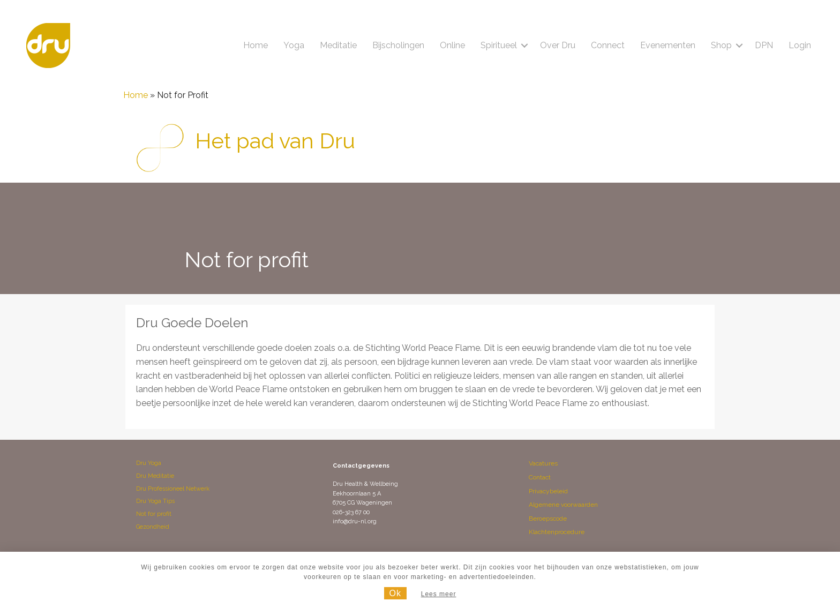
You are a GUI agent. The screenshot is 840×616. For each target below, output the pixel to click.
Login (800, 45)
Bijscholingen (398, 45)
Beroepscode (548, 519)
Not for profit (154, 514)
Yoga (294, 45)
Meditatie (338, 45)
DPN (764, 45)
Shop (721, 45)
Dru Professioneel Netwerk (173, 489)
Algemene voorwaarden (563, 505)
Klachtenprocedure (557, 532)
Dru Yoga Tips (155, 501)
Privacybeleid (548, 491)
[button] (524, 46)
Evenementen (668, 45)
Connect (608, 45)
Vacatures (543, 463)
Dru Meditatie (155, 476)
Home (256, 45)
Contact (540, 477)
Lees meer (439, 594)
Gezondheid (153, 527)
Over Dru (558, 45)
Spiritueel (499, 45)
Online (452, 45)
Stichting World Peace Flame (423, 348)
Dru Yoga (149, 463)
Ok (395, 593)
